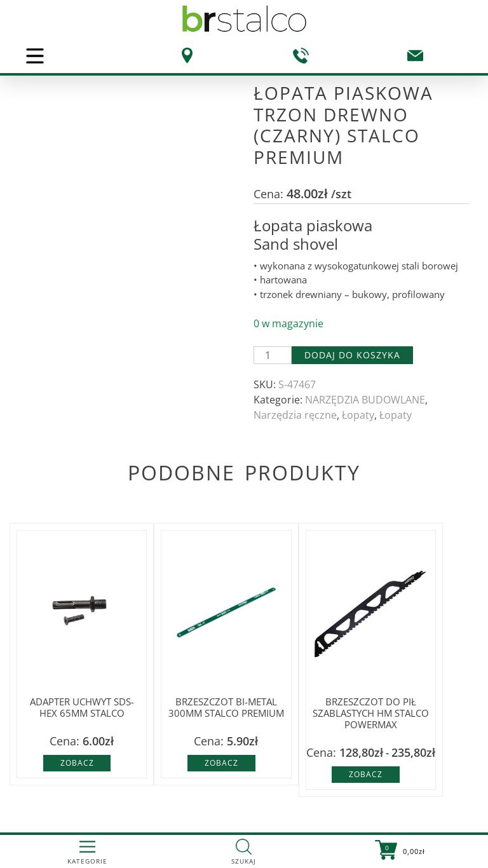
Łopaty (358, 415)
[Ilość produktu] (273, 355)
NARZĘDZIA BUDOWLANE (365, 400)
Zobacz (77, 763)
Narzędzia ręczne (295, 415)
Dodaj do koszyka (352, 355)
